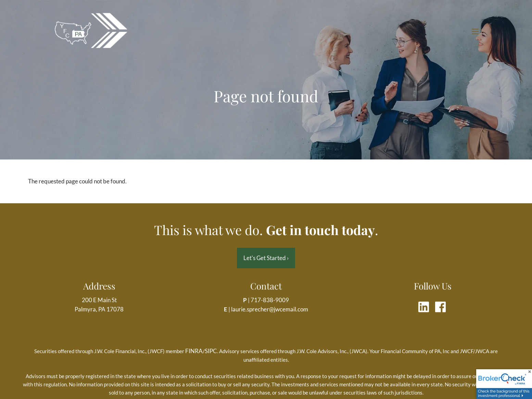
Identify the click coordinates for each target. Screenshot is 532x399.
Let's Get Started (266, 258)
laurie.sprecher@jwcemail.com (270, 309)
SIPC (211, 351)
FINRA (194, 351)
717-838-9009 (270, 300)
